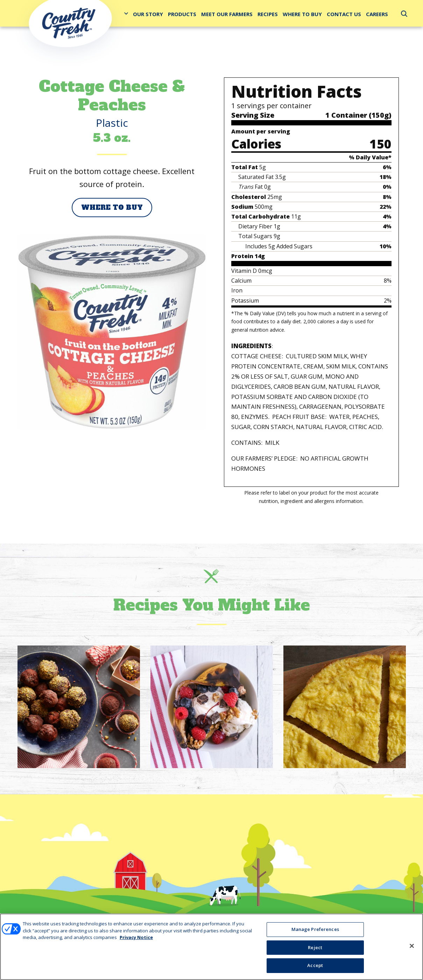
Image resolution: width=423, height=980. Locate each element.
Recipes (268, 14)
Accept (315, 966)
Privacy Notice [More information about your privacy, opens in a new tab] (136, 938)
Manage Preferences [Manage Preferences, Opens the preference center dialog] (315, 930)
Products (182, 14)
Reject (315, 947)
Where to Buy (302, 14)
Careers (377, 14)
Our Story (148, 14)
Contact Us (344, 14)
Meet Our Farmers (227, 14)
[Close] (412, 946)
